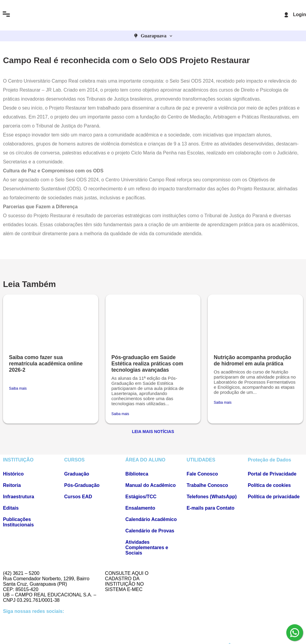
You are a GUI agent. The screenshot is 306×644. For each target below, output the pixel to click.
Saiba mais (18, 388)
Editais (11, 508)
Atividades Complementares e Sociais (147, 547)
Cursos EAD (78, 497)
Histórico (13, 474)
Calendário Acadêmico (151, 519)
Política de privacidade (274, 497)
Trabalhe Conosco (207, 485)
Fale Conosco (202, 474)
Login (299, 15)
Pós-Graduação (82, 485)
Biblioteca (137, 474)
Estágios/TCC (141, 497)
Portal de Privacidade (272, 474)
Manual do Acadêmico (151, 485)
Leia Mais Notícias (153, 432)
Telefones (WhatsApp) (212, 497)
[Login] (286, 15)
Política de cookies (269, 485)
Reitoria (12, 485)
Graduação (77, 474)
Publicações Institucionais (18, 522)
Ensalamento (140, 508)
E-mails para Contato (210, 508)
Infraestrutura (19, 497)
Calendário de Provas (150, 531)
